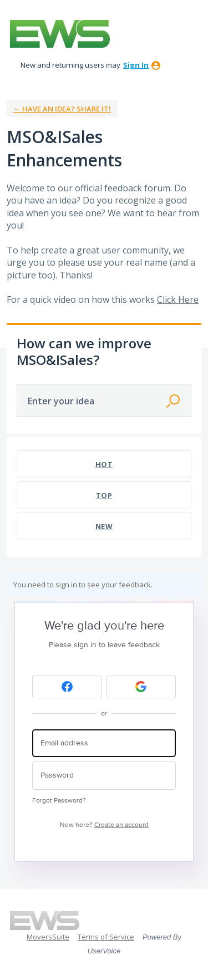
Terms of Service (106, 937)
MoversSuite (48, 937)
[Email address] (104, 743)
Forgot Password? (59, 801)
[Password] (104, 776)
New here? (104, 825)
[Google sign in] (141, 687)
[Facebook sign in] (67, 687)
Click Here (178, 299)
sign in (136, 65)
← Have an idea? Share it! (62, 109)
